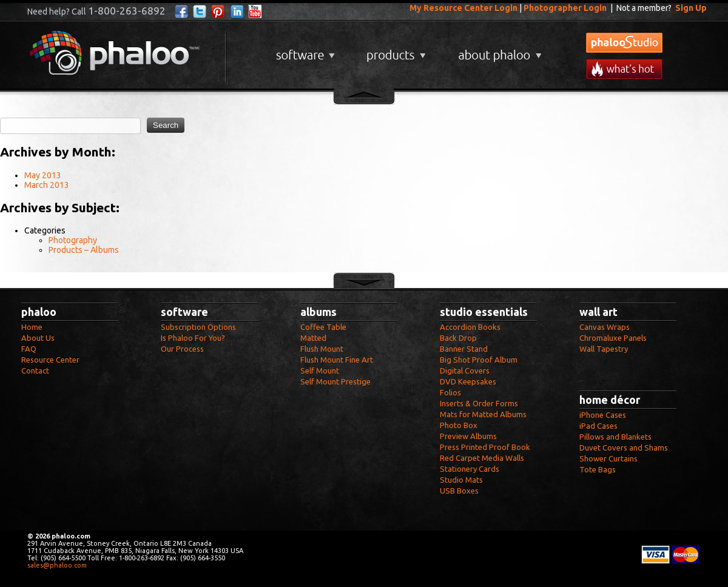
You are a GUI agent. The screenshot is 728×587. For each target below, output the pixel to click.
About (497, 51)
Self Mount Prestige (335, 381)
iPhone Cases (603, 415)
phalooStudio (624, 43)
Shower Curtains (608, 458)
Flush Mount (322, 349)
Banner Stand (464, 349)
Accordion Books (470, 327)
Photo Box (459, 425)
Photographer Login (565, 8)
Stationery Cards (470, 469)
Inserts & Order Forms (479, 403)
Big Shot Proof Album (479, 360)
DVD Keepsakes (468, 381)
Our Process (182, 349)
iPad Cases (598, 426)
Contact (35, 371)
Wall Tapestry (604, 349)
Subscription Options (198, 327)
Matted (313, 338)
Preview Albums (468, 436)
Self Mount (320, 371)
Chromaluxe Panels (613, 338)
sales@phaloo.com (57, 565)
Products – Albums (84, 250)
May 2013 (43, 175)
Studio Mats (461, 480)
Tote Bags (598, 469)
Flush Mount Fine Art (337, 360)
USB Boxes (459, 491)
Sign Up (691, 8)
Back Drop (458, 338)
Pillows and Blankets (615, 437)
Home (32, 327)
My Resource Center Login (463, 8)
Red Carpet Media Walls (482, 458)
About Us (38, 338)
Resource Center (50, 360)
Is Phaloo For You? (193, 338)
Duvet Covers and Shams (624, 448)
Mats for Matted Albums (483, 414)
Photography (73, 240)
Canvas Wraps (605, 327)
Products (395, 51)
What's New (624, 69)
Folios (450, 392)
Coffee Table (323, 327)
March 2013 (47, 185)
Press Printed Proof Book (485, 447)
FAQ (29, 349)
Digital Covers (465, 371)
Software (304, 51)
